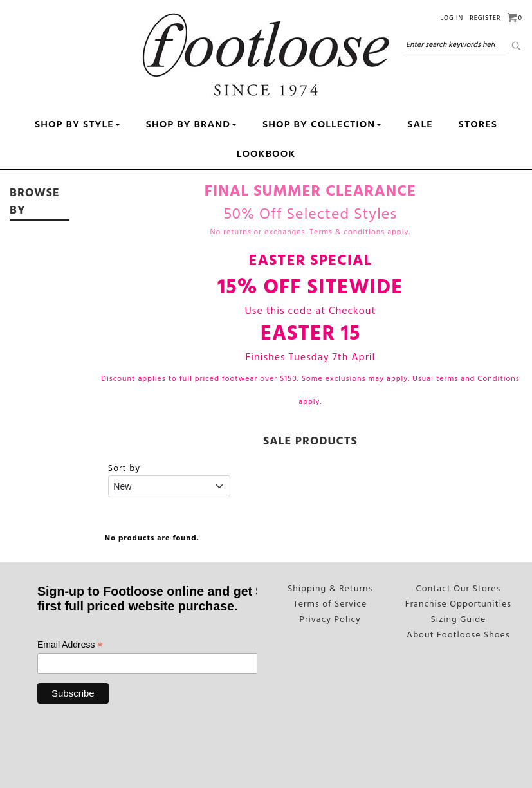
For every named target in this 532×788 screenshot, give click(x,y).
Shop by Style (78, 125)
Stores (478, 125)
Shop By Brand (191, 125)
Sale (420, 125)
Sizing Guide (459, 618)
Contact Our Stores (458, 589)
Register (485, 18)
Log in (452, 18)
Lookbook (266, 154)
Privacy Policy (330, 618)
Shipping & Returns (330, 589)
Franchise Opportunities (459, 603)
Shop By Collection (322, 125)
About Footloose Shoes (458, 633)
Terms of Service (330, 603)
